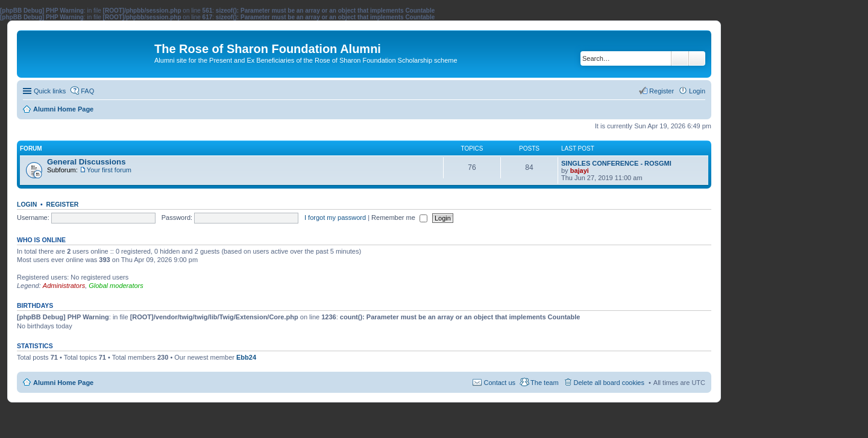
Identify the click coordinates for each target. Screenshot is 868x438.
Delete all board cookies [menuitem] (609, 383)
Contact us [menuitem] (499, 383)
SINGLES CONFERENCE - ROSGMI (616, 163)
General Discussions (86, 162)
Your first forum (109, 170)
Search (680, 58)
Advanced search (697, 58)
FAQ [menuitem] (87, 91)
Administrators (64, 286)
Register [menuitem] (662, 91)
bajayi (580, 171)
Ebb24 (246, 357)
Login (27, 204)
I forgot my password (335, 217)
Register (63, 204)
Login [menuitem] (697, 91)
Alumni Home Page (63, 383)
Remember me (399, 217)
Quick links (50, 91)
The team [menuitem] (544, 383)
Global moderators (116, 286)
